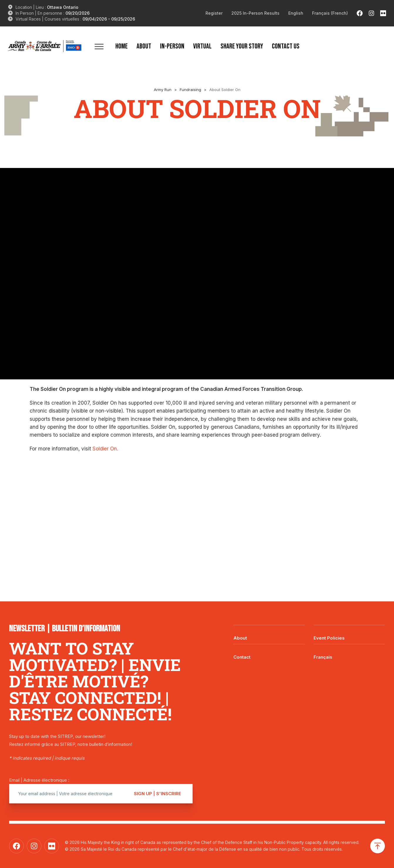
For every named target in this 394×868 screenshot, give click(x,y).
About (144, 46)
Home (122, 46)
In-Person (172, 46)
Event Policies (329, 638)
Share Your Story (242, 46)
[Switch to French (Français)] (330, 13)
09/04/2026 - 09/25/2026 (109, 19)
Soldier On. (105, 449)
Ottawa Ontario (63, 7)
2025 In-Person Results (255, 13)
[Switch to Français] (349, 653)
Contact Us (286, 46)
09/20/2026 (78, 13)
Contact (242, 657)
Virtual (202, 46)
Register (214, 13)
